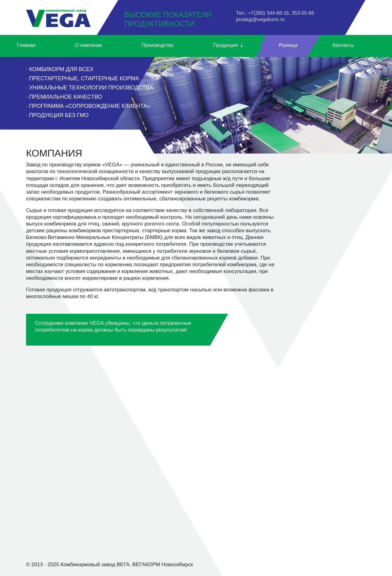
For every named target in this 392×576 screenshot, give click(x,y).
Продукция (229, 45)
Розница (288, 45)
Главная (26, 45)
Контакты (343, 45)
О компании (89, 45)
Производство (157, 45)
